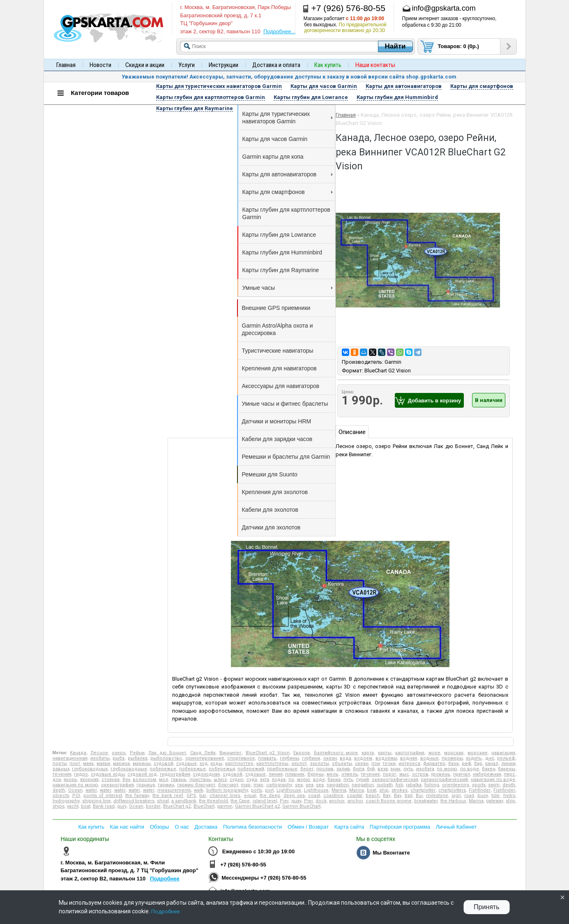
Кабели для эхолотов (270, 510)
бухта (359, 769)
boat (372, 790)
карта (368, 753)
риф (466, 763)
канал (492, 763)
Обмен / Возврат (308, 827)
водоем (363, 758)
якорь (70, 780)
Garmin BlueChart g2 (257, 806)
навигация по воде (493, 780)
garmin (225, 806)
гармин (166, 785)
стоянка (111, 780)
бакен (489, 769)
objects (61, 796)
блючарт (228, 785)
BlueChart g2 (177, 806)
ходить (474, 758)
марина (121, 763)
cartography (279, 785)
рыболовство (166, 758)
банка (334, 780)
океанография (117, 785)
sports (479, 785)
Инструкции (223, 65)
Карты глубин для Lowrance (279, 235)
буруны (316, 774)
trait (409, 796)
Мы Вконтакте (391, 853)
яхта (265, 780)
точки (389, 763)
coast (314, 796)
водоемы (386, 758)
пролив (325, 769)
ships (59, 806)
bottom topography (227, 790)
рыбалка (138, 758)
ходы (216, 763)
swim (494, 785)
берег (307, 769)
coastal (355, 796)
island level (265, 801)
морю (304, 780)
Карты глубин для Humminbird (282, 252)
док (57, 780)
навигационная (70, 758)
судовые (187, 763)
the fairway (137, 796)
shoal (163, 801)
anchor (337, 801)
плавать (267, 758)
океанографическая (395, 780)
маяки (103, 763)
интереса (409, 763)
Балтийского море (336, 753)
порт (75, 763)
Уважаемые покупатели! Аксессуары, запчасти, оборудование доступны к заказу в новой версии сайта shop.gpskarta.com (289, 77)
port (269, 790)
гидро (81, 774)
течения (62, 774)
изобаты (100, 758)
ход (204, 763)
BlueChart (204, 806)
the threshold (213, 801)
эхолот (299, 763)
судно (237, 780)
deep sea (294, 796)
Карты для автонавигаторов (288, 174)
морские (478, 753)
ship (384, 790)
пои (376, 763)
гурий (363, 780)
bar (203, 796)
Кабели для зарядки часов (277, 439)
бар (478, 763)
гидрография (175, 774)
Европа (302, 753)
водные (430, 758)
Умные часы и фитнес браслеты (285, 404)
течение (370, 774)
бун (126, 780)
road (469, 796)
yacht (73, 806)
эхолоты (319, 763)
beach (373, 796)
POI (76, 796)
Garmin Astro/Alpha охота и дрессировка (278, 329)
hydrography (66, 801)
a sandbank (184, 801)
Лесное (99, 753)
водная (409, 758)
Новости (100, 65)
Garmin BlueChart (301, 806)
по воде (470, 769)
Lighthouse (289, 790)
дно (490, 758)
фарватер (434, 763)
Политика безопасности (252, 827)
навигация (503, 753)
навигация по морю (75, 785)
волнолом (144, 780)
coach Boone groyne (389, 801)
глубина (311, 758)
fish (400, 785)
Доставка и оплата (276, 65)
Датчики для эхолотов (271, 527)
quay (296, 801)
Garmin (393, 362)
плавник (295, 774)
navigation (338, 785)
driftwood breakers (134, 801)
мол (164, 780)
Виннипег (230, 753)
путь (408, 769)
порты (60, 763)
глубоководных (90, 769)
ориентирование (205, 758)
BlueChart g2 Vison (268, 753)
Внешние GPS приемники (276, 308)
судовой (164, 763)
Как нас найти (127, 827)
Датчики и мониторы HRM (277, 421)
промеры (452, 758)
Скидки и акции (145, 65)
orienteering (456, 785)
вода (346, 758)
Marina (339, 790)
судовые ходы (108, 774)
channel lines (225, 796)
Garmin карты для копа (273, 157)
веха (383, 769)
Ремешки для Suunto (270, 474)
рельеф (506, 758)
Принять (487, 907)
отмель (350, 774)
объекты (342, 763)
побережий (251, 769)
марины (142, 763)
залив (343, 769)
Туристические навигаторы (278, 351)
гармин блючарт (196, 785)
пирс (509, 774)
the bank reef (168, 796)
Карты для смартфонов (288, 192)
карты (385, 753)
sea (299, 785)
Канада (78, 753)
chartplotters (452, 790)
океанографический (444, 780)
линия (276, 774)
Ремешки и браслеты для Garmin (286, 457)
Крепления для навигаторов (279, 368)
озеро (119, 753)
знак (395, 769)
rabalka (414, 785)
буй (371, 769)
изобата (425, 769)
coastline (333, 796)
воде (319, 780)
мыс (404, 774)
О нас (182, 827)
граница (146, 785)
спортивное (241, 758)
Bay (387, 796)
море (434, 753)
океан (330, 758)
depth (509, 785)
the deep (270, 796)
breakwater (426, 801)
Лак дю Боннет (167, 753)
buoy (483, 796)
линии (508, 763)
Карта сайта (349, 827)
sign (456, 796)
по (291, 780)
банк (454, 763)
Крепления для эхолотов (275, 492)
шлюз (220, 780)
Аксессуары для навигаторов (281, 386)
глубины (289, 758)
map (246, 785)
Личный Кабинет (456, 827)
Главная (66, 65)
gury (122, 806)
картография (410, 753)
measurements (174, 790)
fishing (432, 785)
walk (199, 790)
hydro (509, 796)
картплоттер (239, 763)
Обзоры (160, 827)
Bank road (104, 806)
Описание (352, 432)
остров (420, 774)
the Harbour (453, 801)
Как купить (91, 827)
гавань (179, 780)
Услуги (187, 65)
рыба (119, 758)
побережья (222, 769)
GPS (191, 796)
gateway (495, 801)
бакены (507, 769)
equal (250, 796)
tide (495, 796)
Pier (284, 801)
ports (257, 790)
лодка (279, 780)
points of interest (103, 796)
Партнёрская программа (400, 827)
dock (321, 801)
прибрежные (282, 769)
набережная (487, 774)
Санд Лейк (203, 753)
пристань (200, 780)
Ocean (75, 790)
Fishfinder (480, 790)
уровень (441, 774)
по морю (447, 769)
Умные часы (288, 288)
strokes (400, 790)
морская (454, 753)
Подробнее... (279, 31)
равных (61, 769)
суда (252, 780)
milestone (437, 796)
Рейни (137, 753)
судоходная (206, 774)
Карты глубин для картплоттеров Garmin (286, 213)
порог (390, 774)
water (91, 790)
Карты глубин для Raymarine (281, 270)
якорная (89, 780)
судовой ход (142, 774)
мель (333, 774)
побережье (163, 769)
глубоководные (129, 769)
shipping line (97, 801)
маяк (88, 763)
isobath (385, 785)
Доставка (206, 827)
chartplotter (423, 790)
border (153, 806)
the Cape (240, 801)
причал (462, 774)
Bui (419, 796)
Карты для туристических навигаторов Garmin (288, 118)
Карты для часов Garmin (275, 139)
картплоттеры (272, 763)
